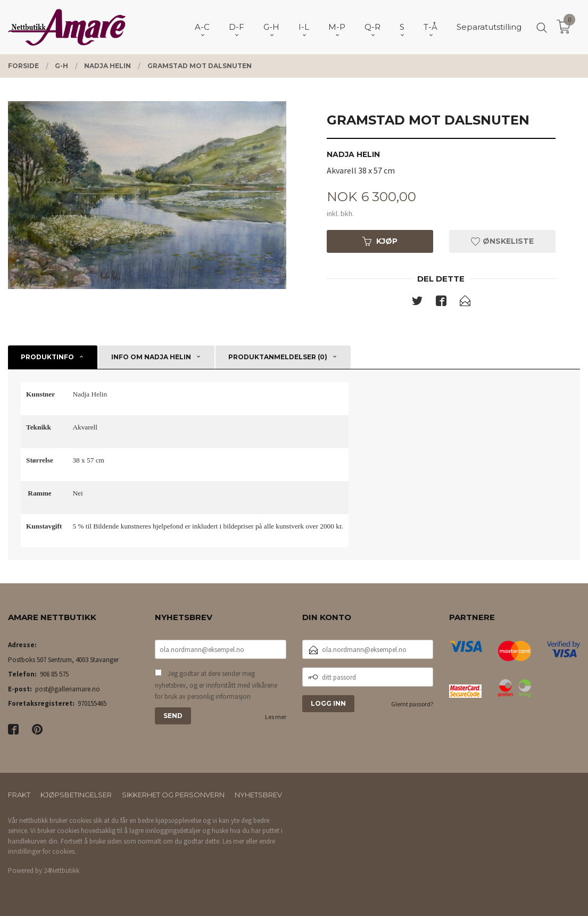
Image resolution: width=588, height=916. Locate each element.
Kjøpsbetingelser (76, 795)
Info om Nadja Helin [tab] (151, 357)
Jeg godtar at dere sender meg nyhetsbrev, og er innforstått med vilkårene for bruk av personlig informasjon (216, 685)
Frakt (19, 795)
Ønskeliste (502, 241)
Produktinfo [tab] (47, 357)
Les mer (276, 717)
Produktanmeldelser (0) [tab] (278, 357)
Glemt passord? (412, 704)
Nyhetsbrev (258, 795)
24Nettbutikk (61, 870)
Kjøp (380, 241)
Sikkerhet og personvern (173, 795)
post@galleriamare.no (68, 689)
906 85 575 (54, 674)
